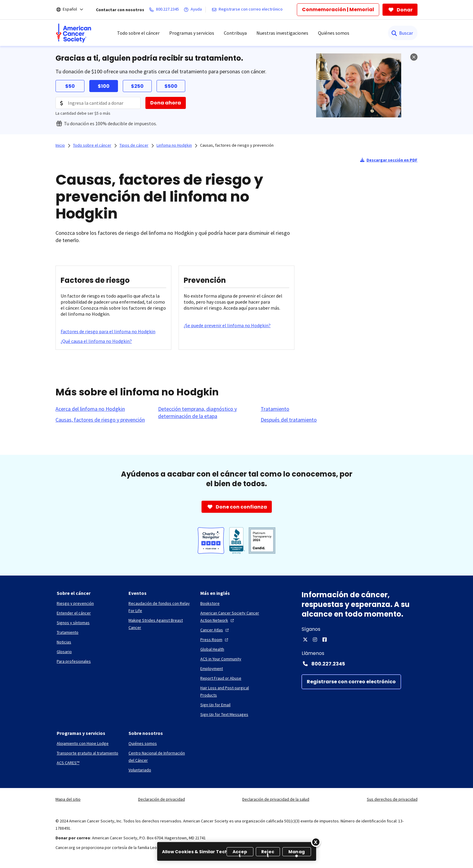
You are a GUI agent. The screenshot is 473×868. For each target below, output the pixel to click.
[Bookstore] (210, 603)
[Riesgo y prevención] (75, 603)
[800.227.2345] (165, 10)
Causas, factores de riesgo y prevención (237, 145)
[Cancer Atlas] (215, 630)
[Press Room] (215, 640)
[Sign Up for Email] (215, 705)
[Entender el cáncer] (74, 613)
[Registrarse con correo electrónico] (248, 10)
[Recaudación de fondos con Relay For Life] (160, 607)
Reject (268, 852)
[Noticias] (64, 642)
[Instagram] (315, 640)
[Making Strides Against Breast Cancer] (160, 624)
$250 (137, 86)
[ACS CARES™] (68, 763)
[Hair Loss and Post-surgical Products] (231, 691)
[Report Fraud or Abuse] (221, 678)
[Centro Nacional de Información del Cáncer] (160, 757)
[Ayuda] (194, 10)
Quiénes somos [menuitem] (334, 33)
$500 (171, 86)
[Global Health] (212, 649)
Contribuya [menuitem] (235, 33)
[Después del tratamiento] (289, 420)
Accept (240, 852)
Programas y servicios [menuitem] (192, 33)
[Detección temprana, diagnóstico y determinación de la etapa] (206, 413)
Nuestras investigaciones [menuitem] (282, 33)
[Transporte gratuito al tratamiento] (87, 753)
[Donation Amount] (98, 103)
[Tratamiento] (275, 409)
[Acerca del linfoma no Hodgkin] (90, 409)
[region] (237, 851)
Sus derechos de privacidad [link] (392, 799)
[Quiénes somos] (143, 743)
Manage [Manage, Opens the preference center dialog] (297, 852)
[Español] (74, 10)
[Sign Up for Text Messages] (224, 714)
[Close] (316, 842)
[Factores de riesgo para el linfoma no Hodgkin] (108, 331)
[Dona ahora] (166, 103)
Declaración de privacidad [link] (162, 799)
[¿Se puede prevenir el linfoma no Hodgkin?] (227, 325)
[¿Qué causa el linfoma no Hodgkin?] (96, 341)
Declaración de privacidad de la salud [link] (276, 799)
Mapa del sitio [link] (68, 799)
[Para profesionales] (74, 661)
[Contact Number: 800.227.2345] (360, 664)
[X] (305, 640)
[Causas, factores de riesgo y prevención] (100, 420)
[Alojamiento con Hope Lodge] (83, 743)
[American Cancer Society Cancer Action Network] (231, 617)
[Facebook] (325, 640)
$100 (104, 86)
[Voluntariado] (140, 770)
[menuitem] (74, 33)
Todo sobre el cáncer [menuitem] (138, 33)
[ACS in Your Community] (221, 659)
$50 (70, 86)
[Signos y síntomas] (73, 623)
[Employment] (212, 669)
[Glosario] (64, 652)
